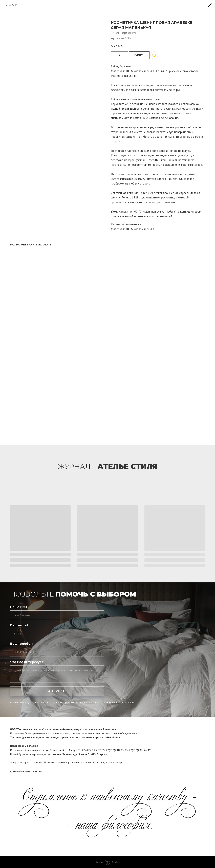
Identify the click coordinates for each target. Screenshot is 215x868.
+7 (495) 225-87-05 (93, 750)
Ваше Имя (19, 607)
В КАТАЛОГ (12, 5)
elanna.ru (117, 737)
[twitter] (202, 772)
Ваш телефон (21, 644)
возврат (120, 762)
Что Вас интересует (27, 662)
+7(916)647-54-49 (140, 750)
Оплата (98, 762)
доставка (108, 762)
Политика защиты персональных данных (68, 762)
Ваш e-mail (19, 625)
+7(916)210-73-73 (117, 750)
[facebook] (196, 772)
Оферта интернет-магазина (26, 762)
